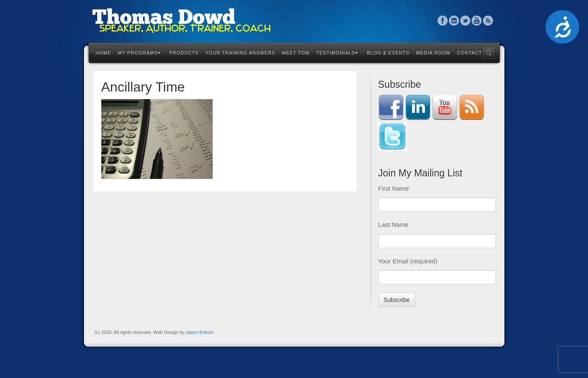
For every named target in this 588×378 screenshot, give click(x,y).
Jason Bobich (200, 332)
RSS (488, 21)
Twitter (465, 21)
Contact (470, 53)
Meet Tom (296, 53)
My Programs (140, 53)
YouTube (477, 21)
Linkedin (454, 21)
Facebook (443, 21)
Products (184, 53)
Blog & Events (388, 53)
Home (104, 53)
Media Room (433, 53)
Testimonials (338, 53)
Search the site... (488, 53)
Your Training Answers (240, 53)
